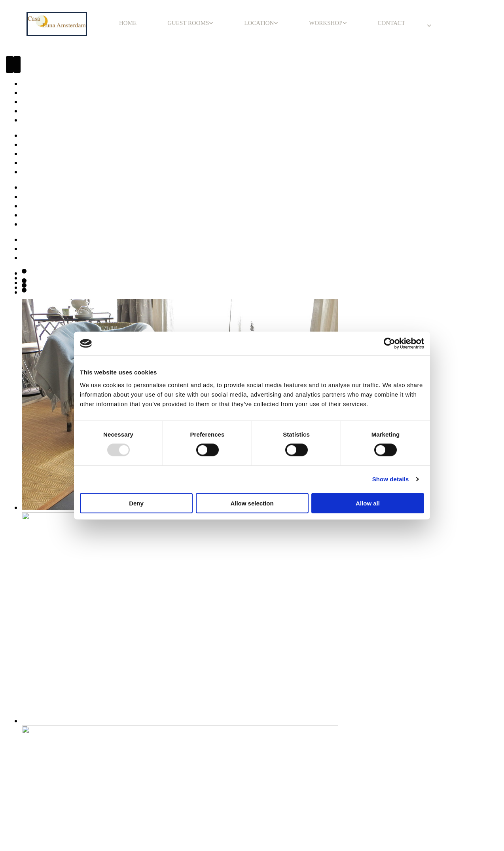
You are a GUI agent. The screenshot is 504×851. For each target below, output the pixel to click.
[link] (190, 23)
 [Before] (10, 65)
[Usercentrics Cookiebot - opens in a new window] (389, 344)
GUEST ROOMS (188, 23)
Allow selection (252, 503)
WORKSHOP (326, 23)
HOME (128, 23)
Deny (136, 503)
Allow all (368, 503)
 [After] (17, 65)
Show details (391, 479)
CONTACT (392, 23)
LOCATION (259, 23)
